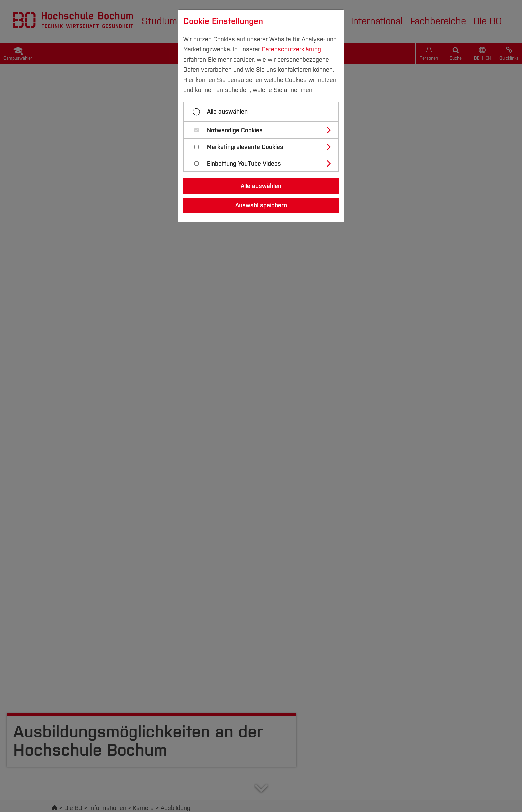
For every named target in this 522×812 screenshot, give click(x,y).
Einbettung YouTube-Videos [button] (244, 164)
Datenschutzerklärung (291, 49)
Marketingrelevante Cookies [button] (245, 147)
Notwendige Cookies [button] (235, 130)
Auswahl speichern (261, 205)
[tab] (264, 130)
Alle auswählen (227, 112)
